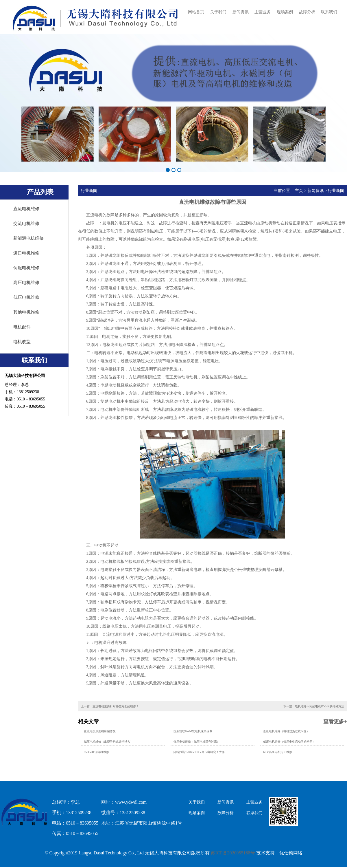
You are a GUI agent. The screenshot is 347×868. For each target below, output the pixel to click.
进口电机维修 (26, 253)
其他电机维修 (26, 312)
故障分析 (307, 12)
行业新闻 (336, 191)
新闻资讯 (241, 12)
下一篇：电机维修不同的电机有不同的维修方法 (314, 706)
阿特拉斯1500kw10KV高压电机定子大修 (199, 752)
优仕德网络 (291, 853)
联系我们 (329, 12)
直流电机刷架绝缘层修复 (100, 731)
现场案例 (285, 12)
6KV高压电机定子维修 (278, 752)
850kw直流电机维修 (96, 752)
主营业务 (263, 12)
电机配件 (22, 327)
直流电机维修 (26, 209)
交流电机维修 (26, 224)
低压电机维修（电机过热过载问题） (286, 731)
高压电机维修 (26, 283)
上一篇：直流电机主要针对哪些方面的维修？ (110, 706)
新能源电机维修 (28, 238)
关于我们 (218, 12)
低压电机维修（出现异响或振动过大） (108, 742)
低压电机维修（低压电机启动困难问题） (289, 742)
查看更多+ (335, 721)
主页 (299, 191)
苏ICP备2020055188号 (233, 853)
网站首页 (196, 12)
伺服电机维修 (26, 268)
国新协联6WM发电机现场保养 (193, 731)
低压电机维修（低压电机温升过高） (197, 742)
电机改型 (22, 342)
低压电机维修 (26, 297)
